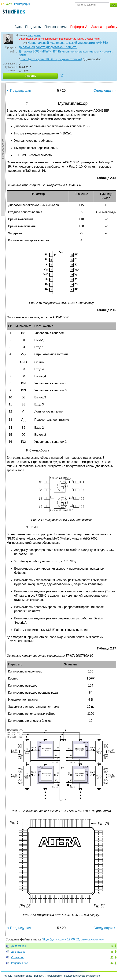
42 (112, 957)
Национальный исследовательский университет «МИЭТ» (68, 43)
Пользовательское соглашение (82, 976)
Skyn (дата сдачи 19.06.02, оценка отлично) (51, 59)
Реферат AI (79, 27)
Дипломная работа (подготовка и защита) (48, 47)
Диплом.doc (18, 946)
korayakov (34, 35)
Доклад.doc (18, 952)
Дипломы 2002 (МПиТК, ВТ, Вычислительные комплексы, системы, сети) (66, 53)
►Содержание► (3, 149)
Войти (8, 4)
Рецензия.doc (20, 963)
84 (112, 946)
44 (112, 963)
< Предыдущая (19, 91)
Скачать (30, 76)
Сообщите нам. (93, 39)
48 (112, 952)
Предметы (33, 27)
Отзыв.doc (18, 957)
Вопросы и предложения (48, 976)
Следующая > (105, 91)
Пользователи (55, 27)
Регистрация (22, 4)
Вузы (18, 27)
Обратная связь (23, 976)
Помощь (7, 976)
